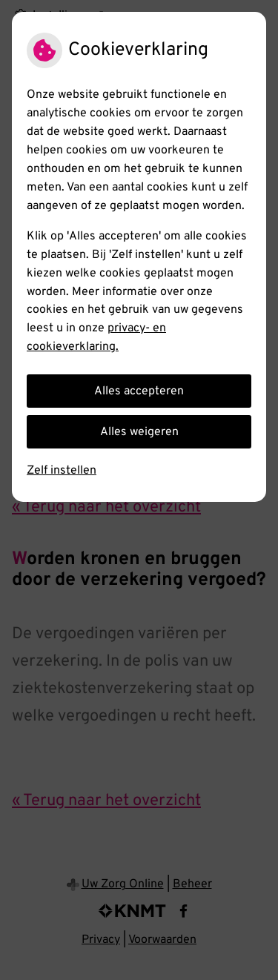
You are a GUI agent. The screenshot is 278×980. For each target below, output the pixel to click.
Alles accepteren (139, 391)
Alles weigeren (139, 432)
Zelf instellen (62, 471)
